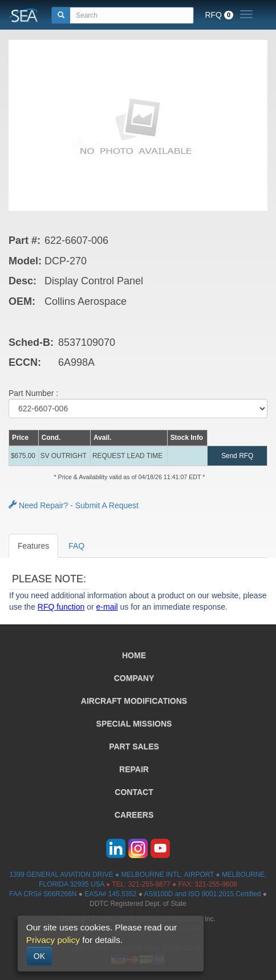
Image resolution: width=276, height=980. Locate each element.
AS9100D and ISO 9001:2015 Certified (203, 894)
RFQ (219, 15)
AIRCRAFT (134, 701)
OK (39, 956)
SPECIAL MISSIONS (134, 724)
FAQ (76, 546)
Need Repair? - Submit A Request (74, 505)
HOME (134, 655)
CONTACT (134, 792)
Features (33, 546)
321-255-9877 (149, 884)
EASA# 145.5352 (110, 894)
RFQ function (61, 607)
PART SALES (134, 746)
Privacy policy (53, 940)
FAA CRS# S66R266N (43, 894)
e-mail (107, 607)
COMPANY (134, 678)
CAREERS (134, 815)
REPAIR (134, 769)
